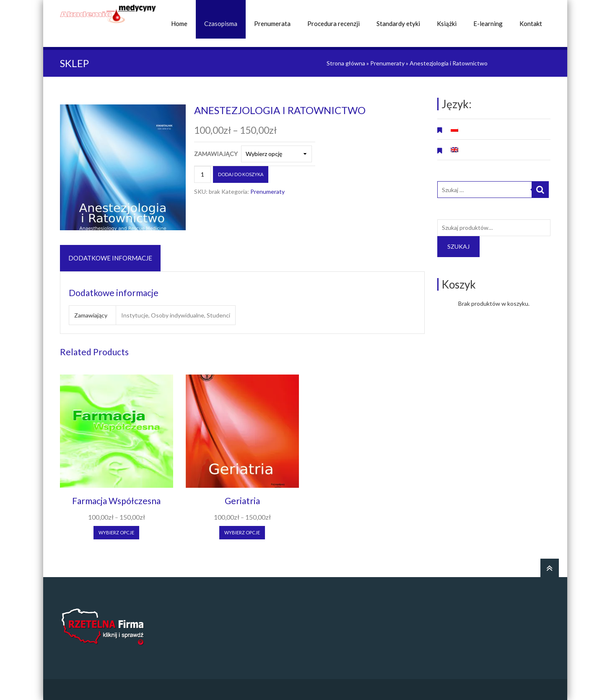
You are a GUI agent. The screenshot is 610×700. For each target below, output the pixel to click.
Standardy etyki (398, 23)
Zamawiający (216, 154)
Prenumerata (272, 23)
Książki (447, 23)
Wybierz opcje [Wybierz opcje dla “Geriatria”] (242, 532)
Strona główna (346, 63)
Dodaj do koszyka (241, 174)
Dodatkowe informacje (110, 258)
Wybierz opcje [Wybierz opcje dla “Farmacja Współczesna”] (116, 532)
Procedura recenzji (334, 23)
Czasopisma (221, 23)
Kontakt (531, 23)
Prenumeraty (387, 63)
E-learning (488, 23)
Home (179, 23)
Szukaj (458, 246)
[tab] (110, 258)
